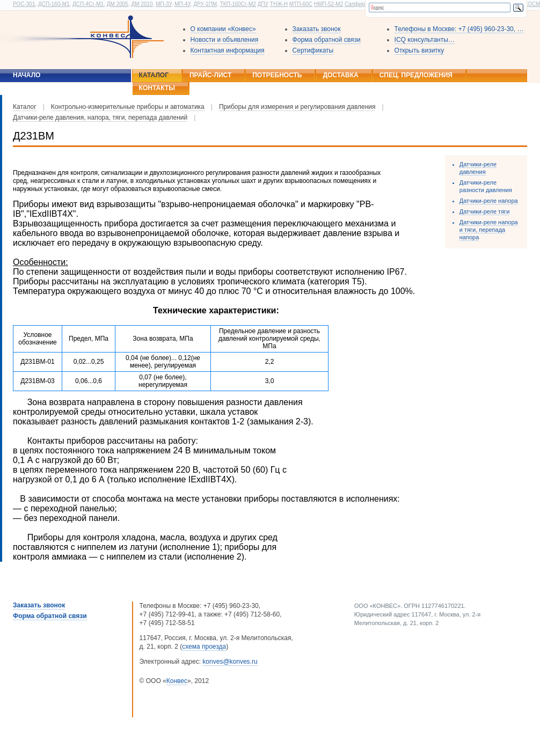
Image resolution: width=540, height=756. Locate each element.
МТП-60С (301, 4)
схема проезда (204, 647)
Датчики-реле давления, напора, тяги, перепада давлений (100, 118)
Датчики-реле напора (489, 201)
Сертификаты (313, 50)
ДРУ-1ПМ (205, 4)
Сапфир (355, 4)
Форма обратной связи (327, 40)
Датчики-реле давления (478, 168)
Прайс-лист (210, 75)
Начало (27, 75)
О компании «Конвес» (223, 29)
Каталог (154, 75)
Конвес (177, 681)
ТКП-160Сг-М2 (238, 4)
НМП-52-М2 (329, 4)
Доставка (340, 75)
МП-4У (182, 4)
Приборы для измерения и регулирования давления (297, 107)
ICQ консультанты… (425, 40)
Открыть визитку (419, 50)
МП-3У (163, 4)
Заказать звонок (317, 29)
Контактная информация (228, 50)
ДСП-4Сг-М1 (88, 4)
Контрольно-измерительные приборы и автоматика (128, 107)
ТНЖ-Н (279, 4)
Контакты (157, 88)
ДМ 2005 (118, 4)
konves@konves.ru (230, 662)
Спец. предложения (416, 75)
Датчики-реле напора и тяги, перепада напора (489, 230)
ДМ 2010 (142, 4)
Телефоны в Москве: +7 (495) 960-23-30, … (459, 29)
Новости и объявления (225, 40)
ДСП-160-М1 (54, 4)
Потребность (277, 75)
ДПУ (263, 4)
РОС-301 (24, 4)
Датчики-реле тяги (484, 211)
